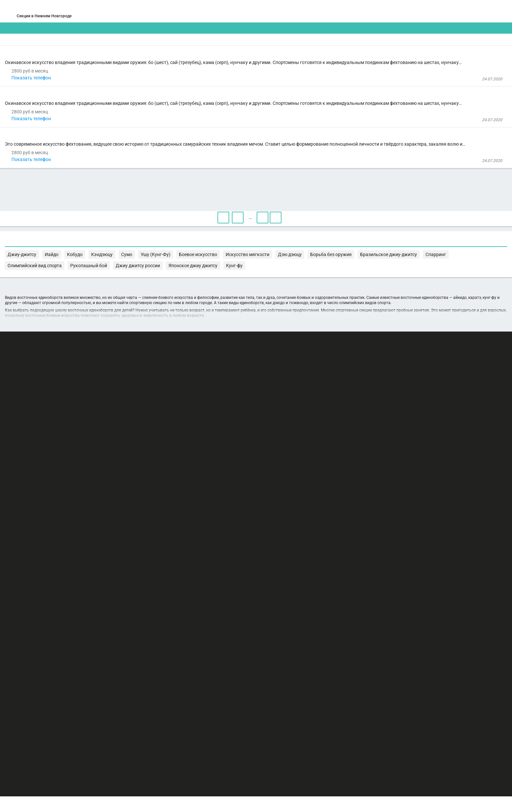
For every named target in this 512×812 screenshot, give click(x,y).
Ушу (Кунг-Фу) (322, 476)
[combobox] (237, 51)
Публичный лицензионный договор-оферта (103, 784)
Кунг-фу (151, 489)
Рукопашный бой (337, 482)
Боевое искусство (358, 476)
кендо (158, 218)
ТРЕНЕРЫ (227, 11)
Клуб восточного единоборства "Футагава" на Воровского (209, 169)
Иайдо (242, 476)
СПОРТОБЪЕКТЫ (275, 11)
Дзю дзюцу (436, 476)
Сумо (300, 476)
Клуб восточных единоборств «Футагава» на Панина (204, 95)
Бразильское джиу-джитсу (212, 482)
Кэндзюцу (281, 476)
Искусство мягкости (401, 476)
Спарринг (252, 482)
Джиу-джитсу (219, 476)
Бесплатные (408, 51)
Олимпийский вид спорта (291, 482)
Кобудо (260, 476)
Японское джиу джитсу (425, 482)
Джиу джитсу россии (378, 482)
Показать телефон (172, 126)
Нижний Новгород (86, 19)
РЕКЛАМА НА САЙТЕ (87, 746)
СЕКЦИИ (158, 11)
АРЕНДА (191, 11)
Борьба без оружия (163, 482)
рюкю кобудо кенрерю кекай (194, 71)
